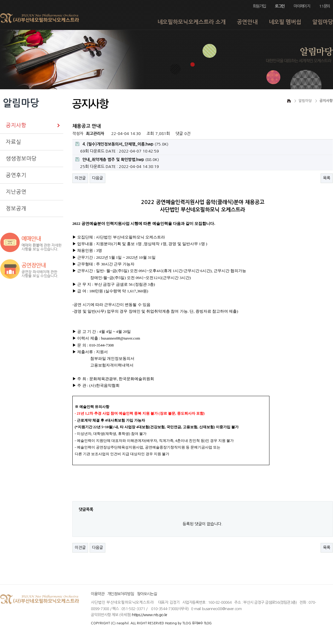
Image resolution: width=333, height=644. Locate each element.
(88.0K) (117, 159)
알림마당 (323, 22)
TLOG (187, 623)
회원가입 (259, 6)
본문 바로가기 (0, 0)
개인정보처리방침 (120, 594)
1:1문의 (325, 6)
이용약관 (97, 594)
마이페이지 (302, 6)
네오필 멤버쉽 (285, 22)
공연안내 (247, 22)
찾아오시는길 (147, 594)
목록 (327, 178)
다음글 (97, 178)
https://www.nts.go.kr (150, 615)
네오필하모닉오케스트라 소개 (192, 22)
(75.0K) (122, 144)
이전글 (80, 178)
